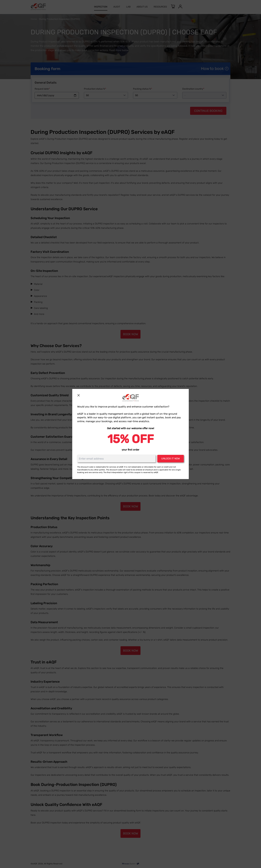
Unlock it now (171, 459)
